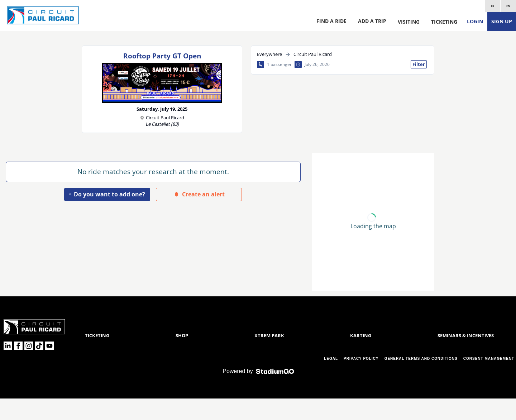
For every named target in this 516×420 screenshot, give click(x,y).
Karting (361, 357)
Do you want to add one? (107, 194)
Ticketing (444, 22)
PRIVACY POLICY (361, 380)
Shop (182, 357)
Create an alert (199, 194)
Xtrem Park (269, 357)
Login (475, 21)
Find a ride (331, 21)
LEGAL (331, 380)
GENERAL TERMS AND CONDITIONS (421, 380)
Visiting (409, 22)
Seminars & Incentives (466, 357)
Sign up (502, 21)
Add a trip (372, 21)
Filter (419, 64)
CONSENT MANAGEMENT (489, 380)
